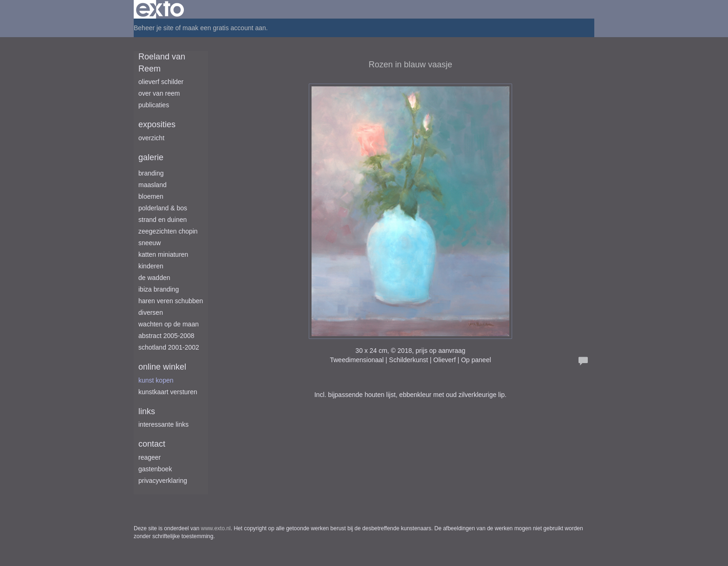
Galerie (151, 157)
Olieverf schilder (161, 82)
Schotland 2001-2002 (169, 347)
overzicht (151, 138)
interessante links (163, 424)
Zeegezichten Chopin (168, 231)
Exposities (157, 124)
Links (147, 411)
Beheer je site (154, 28)
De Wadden (154, 278)
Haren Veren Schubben (171, 301)
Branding (151, 173)
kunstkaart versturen (168, 392)
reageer (149, 457)
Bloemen (151, 196)
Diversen (151, 312)
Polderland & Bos (163, 208)
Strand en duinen (162, 220)
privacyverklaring (163, 481)
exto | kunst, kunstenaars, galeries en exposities (160, 9)
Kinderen (151, 266)
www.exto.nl (216, 528)
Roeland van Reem (162, 63)
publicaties (154, 105)
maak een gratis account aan (224, 28)
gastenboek (155, 469)
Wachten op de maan (169, 324)
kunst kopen (156, 380)
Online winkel (162, 367)
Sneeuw (149, 243)
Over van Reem (159, 93)
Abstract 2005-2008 (166, 336)
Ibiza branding (159, 289)
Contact (152, 444)
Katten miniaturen (163, 254)
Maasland (153, 185)
